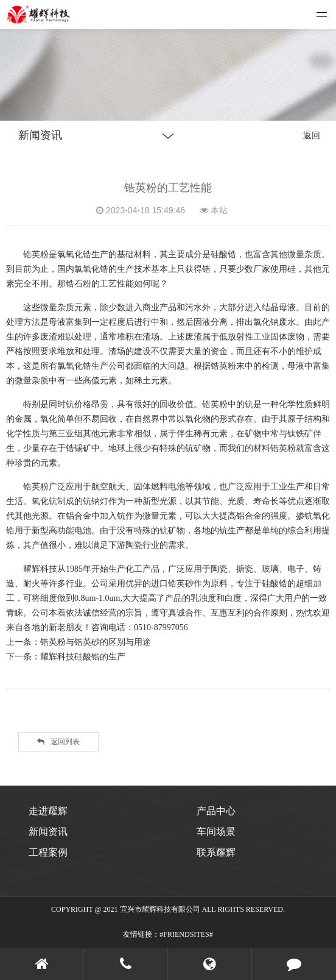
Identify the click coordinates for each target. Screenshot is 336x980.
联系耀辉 (216, 852)
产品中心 (216, 811)
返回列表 (58, 742)
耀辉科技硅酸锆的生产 (83, 656)
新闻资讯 (48, 832)
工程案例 (48, 852)
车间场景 (216, 832)
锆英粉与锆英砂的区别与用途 (96, 642)
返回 (312, 135)
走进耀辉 (48, 811)
